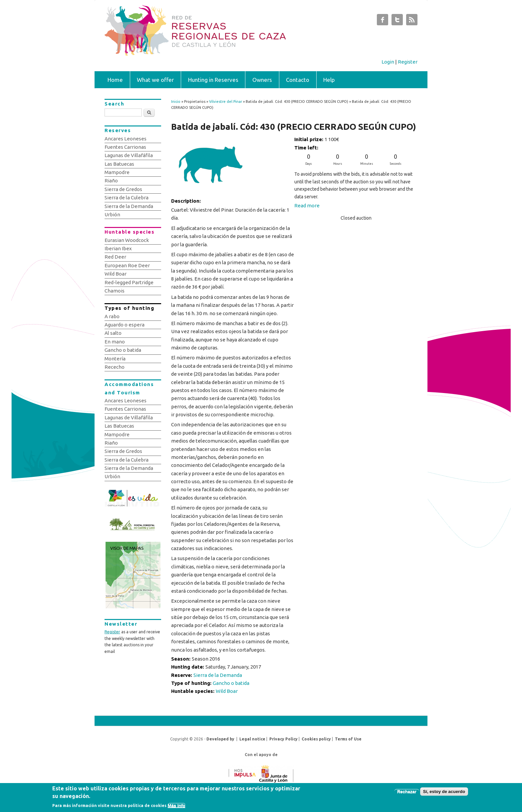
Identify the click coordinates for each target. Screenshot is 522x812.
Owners (262, 80)
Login (388, 62)
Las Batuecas (119, 164)
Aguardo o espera (125, 325)
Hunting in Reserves (213, 80)
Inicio (176, 102)
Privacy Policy (283, 739)
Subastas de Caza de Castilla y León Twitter (397, 21)
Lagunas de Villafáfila (129, 155)
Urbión (112, 214)
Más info (177, 807)
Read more (307, 205)
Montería (115, 359)
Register (408, 62)
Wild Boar (227, 691)
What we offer (155, 80)
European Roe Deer (127, 265)
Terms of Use (348, 739)
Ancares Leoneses (126, 139)
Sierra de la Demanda (218, 675)
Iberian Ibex (118, 248)
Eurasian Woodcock (127, 240)
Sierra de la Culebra (127, 198)
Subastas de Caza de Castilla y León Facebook (383, 21)
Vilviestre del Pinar (226, 102)
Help (329, 80)
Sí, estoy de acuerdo (444, 793)
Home (115, 80)
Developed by (220, 739)
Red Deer (115, 257)
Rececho (115, 367)
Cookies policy (316, 739)
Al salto (113, 333)
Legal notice (252, 739)
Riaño (111, 181)
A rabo (112, 316)
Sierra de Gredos (123, 189)
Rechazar (407, 793)
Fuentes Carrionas (125, 147)
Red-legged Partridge (129, 282)
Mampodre (117, 172)
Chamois (115, 291)
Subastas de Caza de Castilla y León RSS (412, 21)
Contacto (298, 80)
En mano (115, 342)
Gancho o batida (231, 683)
